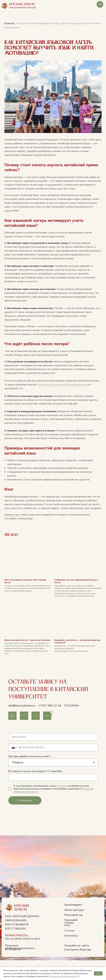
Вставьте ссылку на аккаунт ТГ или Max (35, 791)
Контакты (71, 955)
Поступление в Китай (22, 7)
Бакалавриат (73, 925)
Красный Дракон (22, 4)
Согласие (62, 806)
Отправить (25, 820)
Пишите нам (16, 534)
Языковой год (73, 935)
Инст (47, 735)
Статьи (69, 950)
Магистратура (74, 930)
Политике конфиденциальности (64, 976)
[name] (53, 757)
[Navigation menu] (100, 4)
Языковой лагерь (71, 941)
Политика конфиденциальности (20, 967)
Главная (9, 23)
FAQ (67, 945)
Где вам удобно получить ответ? (30, 776)
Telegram (71, 725)
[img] (5, 6)
